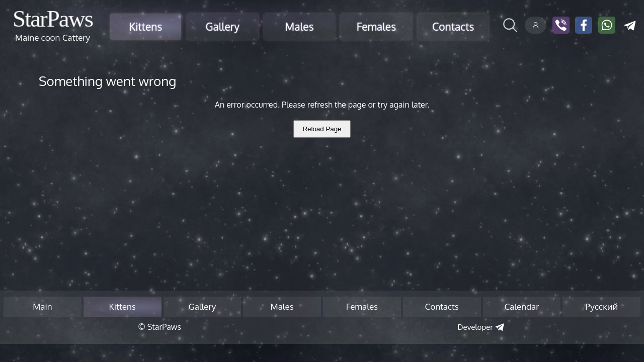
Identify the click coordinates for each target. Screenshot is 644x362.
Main (42, 306)
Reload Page (322, 129)
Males (300, 26)
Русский (601, 306)
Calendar (521, 306)
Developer (475, 327)
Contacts (453, 26)
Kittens (146, 26)
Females (376, 26)
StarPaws (53, 19)
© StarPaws (159, 327)
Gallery (222, 26)
